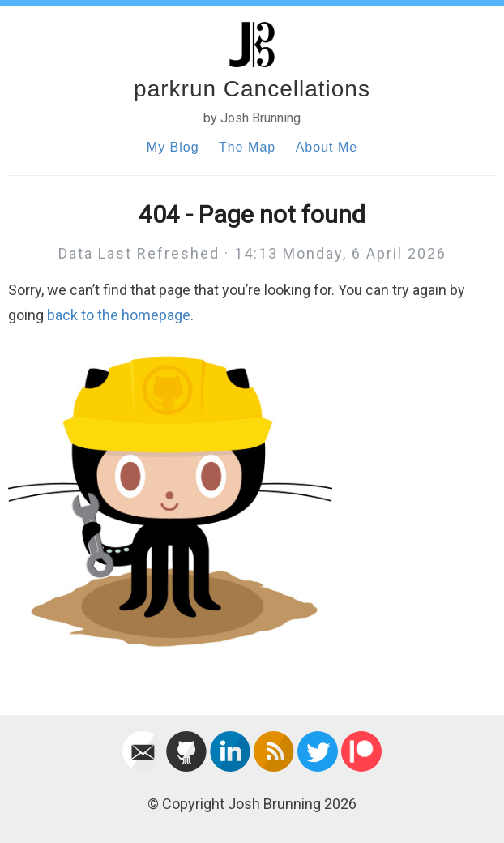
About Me (327, 147)
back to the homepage (119, 315)
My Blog (173, 147)
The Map (247, 147)
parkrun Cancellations (252, 89)
